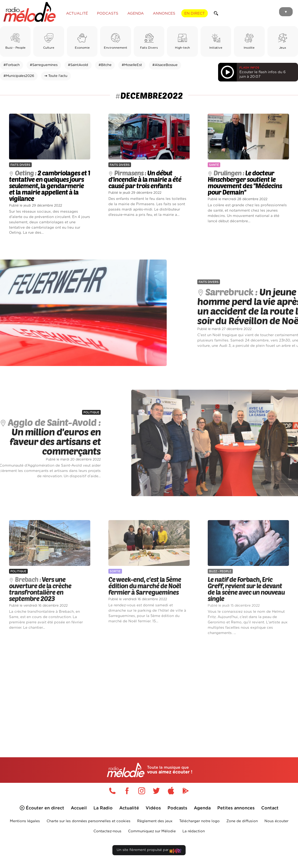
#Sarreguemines (44, 65)
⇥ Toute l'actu (56, 76)
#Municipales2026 (19, 76)
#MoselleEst (132, 65)
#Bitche (105, 65)
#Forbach (12, 65)
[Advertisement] (149, 689)
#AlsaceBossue (165, 65)
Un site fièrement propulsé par (149, 851)
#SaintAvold (78, 65)
